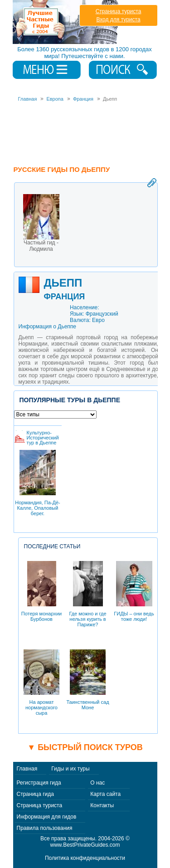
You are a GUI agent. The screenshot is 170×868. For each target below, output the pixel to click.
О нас (97, 783)
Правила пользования (45, 828)
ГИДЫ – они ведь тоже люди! (134, 591)
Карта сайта (105, 794)
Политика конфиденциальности (85, 858)
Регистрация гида (39, 783)
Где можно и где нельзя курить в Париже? (87, 594)
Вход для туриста (118, 20)
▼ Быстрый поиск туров (85, 747)
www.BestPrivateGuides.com (85, 845)
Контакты (102, 805)
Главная (27, 769)
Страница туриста (119, 11)
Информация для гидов (47, 817)
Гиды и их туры (70, 769)
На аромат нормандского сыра (41, 683)
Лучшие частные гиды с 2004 (66, 22)
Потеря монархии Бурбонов (41, 591)
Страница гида (35, 794)
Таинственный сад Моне (87, 680)
